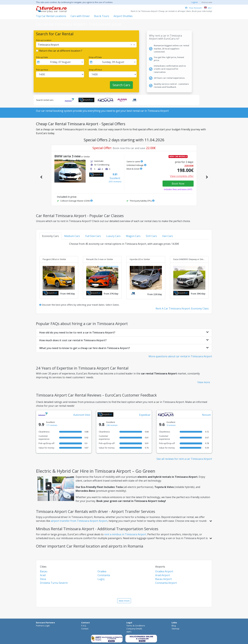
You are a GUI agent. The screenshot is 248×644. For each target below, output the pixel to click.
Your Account (193, 8)
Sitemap (175, 629)
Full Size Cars (93, 236)
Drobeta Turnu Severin (54, 583)
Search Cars (121, 85)
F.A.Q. (84, 626)
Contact (85, 629)
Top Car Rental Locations (51, 16)
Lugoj (101, 579)
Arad (43, 575)
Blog (174, 626)
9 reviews (171, 425)
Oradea (102, 571)
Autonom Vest (82, 415)
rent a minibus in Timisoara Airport (125, 534)
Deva (43, 579)
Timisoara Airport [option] (48, 45)
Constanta (104, 575)
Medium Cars (72, 236)
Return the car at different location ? (61, 51)
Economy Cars (50, 236)
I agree (194, 2)
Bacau (44, 571)
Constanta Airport (166, 583)
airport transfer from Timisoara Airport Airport (79, 521)
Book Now (178, 184)
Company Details (134, 629)
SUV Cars (151, 236)
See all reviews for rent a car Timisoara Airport (184, 459)
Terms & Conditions (136, 626)
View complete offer (182, 176)
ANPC (129, 632)
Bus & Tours (102, 16)
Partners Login (43, 626)
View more (204, 382)
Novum (206, 415)
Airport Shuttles (123, 16)
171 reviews (52, 425)
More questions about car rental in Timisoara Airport (180, 356)
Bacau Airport (163, 579)
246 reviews (112, 425)
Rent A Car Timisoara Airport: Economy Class (182, 308)
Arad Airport (163, 575)
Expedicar (145, 415)
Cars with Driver (80, 16)
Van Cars (168, 236)
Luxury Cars (113, 236)
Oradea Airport (164, 571)
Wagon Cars (133, 236)
